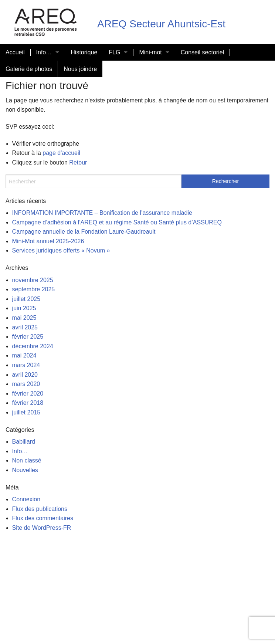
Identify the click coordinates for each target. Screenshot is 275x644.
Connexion (26, 499)
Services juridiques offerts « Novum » (61, 250)
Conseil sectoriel (202, 52)
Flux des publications (40, 509)
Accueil (15, 52)
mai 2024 (24, 355)
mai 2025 (24, 318)
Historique (84, 52)
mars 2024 (26, 365)
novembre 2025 (33, 280)
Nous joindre (80, 69)
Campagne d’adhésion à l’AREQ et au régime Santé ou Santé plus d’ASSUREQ (117, 222)
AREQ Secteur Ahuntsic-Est (161, 24)
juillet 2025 (26, 299)
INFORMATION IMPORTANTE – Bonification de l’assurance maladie (102, 213)
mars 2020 (26, 384)
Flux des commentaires (43, 518)
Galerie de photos (29, 69)
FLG (114, 52)
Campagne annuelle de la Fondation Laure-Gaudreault (84, 232)
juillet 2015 (26, 412)
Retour (78, 162)
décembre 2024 (33, 346)
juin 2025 (24, 308)
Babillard (24, 442)
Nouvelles (25, 470)
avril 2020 (25, 375)
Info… (44, 52)
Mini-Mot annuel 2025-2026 (48, 241)
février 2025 (28, 337)
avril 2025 (25, 327)
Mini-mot (150, 52)
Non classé (27, 460)
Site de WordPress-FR (42, 528)
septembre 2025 (34, 289)
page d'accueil (61, 153)
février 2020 (28, 394)
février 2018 (28, 403)
